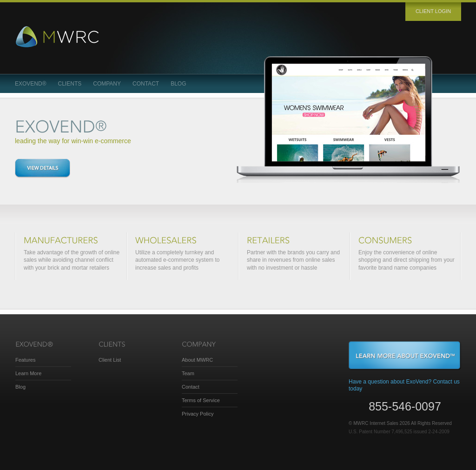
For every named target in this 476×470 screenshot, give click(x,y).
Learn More (28, 373)
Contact (146, 84)
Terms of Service (201, 400)
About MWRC (197, 360)
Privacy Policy (198, 414)
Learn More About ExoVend (405, 356)
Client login (433, 11)
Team (188, 373)
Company (107, 84)
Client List (110, 360)
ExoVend (31, 84)
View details (43, 168)
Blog (178, 84)
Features (25, 360)
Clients (70, 84)
